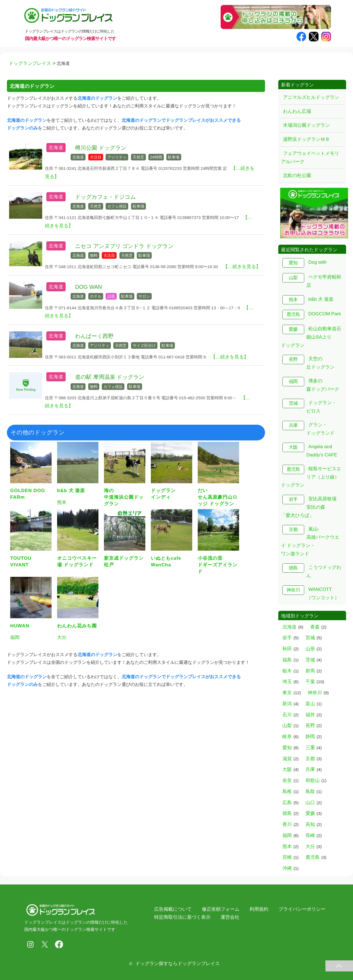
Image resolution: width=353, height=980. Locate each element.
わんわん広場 (297, 111)
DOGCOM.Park (325, 314)
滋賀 (287, 759)
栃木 (287, 671)
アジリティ (117, 157)
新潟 (287, 704)
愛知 (293, 263)
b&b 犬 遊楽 (321, 299)
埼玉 (287, 682)
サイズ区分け (144, 345)
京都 (293, 529)
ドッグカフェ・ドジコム (105, 197)
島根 (287, 792)
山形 (310, 649)
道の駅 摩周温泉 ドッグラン (110, 377)
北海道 (56, 148)
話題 (111, 296)
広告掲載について (173, 909)
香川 (287, 824)
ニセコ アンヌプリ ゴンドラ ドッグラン (124, 246)
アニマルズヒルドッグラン (311, 97)
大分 (310, 846)
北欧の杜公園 (297, 175)
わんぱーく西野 (94, 336)
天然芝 (138, 157)
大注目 (96, 157)
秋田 (287, 649)
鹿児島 (293, 314)
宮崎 (287, 857)
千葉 (310, 682)
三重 (310, 748)
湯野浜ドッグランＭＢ (306, 139)
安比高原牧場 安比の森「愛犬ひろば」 (309, 507)
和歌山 (313, 780)
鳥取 (310, 792)
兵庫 (293, 425)
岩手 (293, 499)
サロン (144, 296)
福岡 (293, 381)
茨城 (293, 403)
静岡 (310, 737)
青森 (315, 627)
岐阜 (287, 737)
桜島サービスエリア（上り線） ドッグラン (311, 477)
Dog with (317, 262)
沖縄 (287, 868)
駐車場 (174, 157)
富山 (310, 704)
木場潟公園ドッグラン (306, 125)
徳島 (293, 568)
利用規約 (259, 909)
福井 (310, 715)
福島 (287, 660)
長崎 (310, 835)
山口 (310, 803)
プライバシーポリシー (302, 909)
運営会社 (230, 917)
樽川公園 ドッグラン (101, 148)
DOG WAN (89, 287)
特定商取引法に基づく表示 (182, 917)
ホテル (96, 296)
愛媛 (293, 329)
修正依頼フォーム (221, 909)
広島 (287, 803)
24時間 (156, 157)
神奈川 (293, 590)
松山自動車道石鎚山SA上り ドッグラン (311, 337)
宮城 (310, 638)
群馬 (310, 671)
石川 (287, 715)
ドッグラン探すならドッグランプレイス (178, 964)
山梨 (293, 278)
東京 (287, 693)
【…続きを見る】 (242, 267)
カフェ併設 (117, 206)
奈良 (287, 780)
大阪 (293, 447)
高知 (310, 824)
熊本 (293, 300)
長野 (293, 359)
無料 (94, 255)
